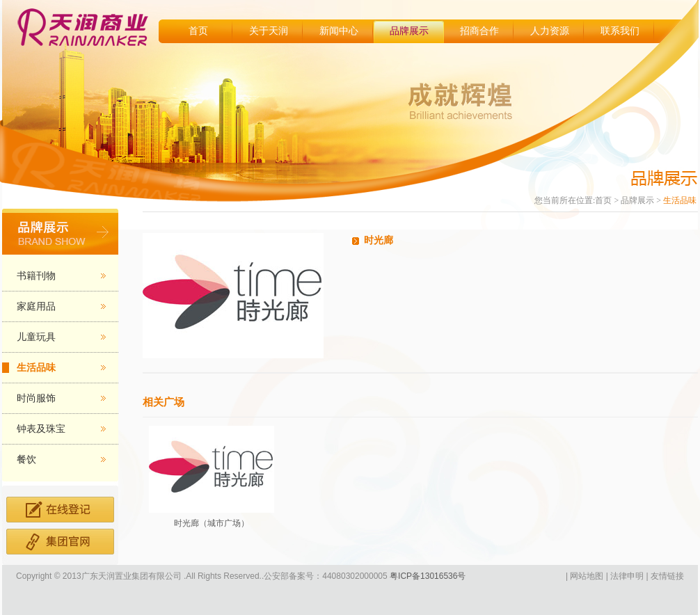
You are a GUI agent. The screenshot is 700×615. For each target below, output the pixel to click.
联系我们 (620, 31)
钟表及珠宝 (41, 429)
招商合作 (479, 31)
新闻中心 (339, 31)
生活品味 (36, 368)
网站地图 (587, 576)
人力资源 (550, 31)
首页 (198, 31)
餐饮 (26, 460)
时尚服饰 (36, 398)
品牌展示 (409, 31)
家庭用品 (36, 306)
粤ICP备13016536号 (427, 576)
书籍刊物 (36, 276)
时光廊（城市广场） (212, 523)
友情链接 (667, 576)
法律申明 (627, 576)
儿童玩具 (36, 337)
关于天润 (269, 31)
